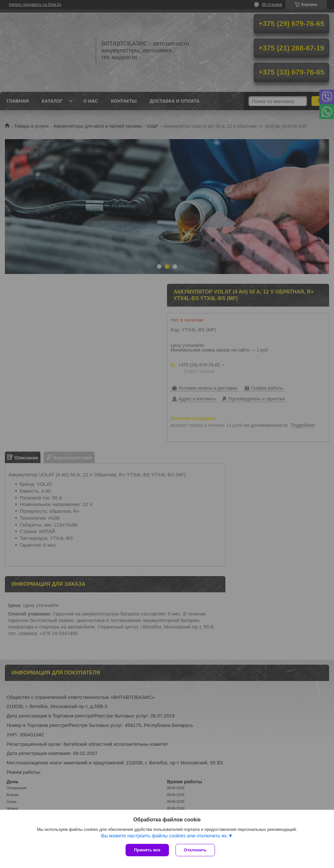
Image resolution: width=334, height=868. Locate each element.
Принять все (147, 850)
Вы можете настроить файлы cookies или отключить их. (165, 836)
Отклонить (195, 850)
